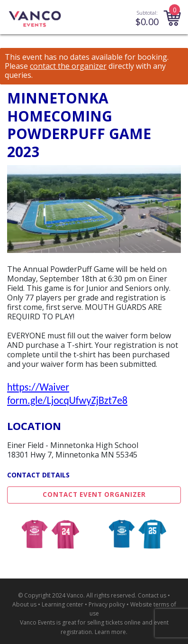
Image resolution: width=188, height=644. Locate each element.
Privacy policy (107, 604)
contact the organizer (68, 66)
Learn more (110, 632)
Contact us (152, 595)
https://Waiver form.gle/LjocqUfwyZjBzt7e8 (67, 394)
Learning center (63, 604)
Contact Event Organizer (94, 495)
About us (24, 604)
